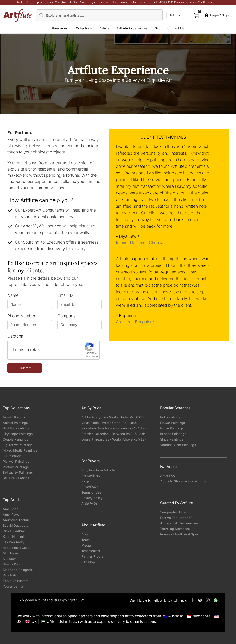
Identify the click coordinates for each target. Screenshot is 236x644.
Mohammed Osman (18, 548)
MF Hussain (12, 553)
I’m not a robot (24, 349)
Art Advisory (91, 476)
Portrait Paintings (16, 467)
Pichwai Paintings (16, 461)
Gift (157, 28)
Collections (84, 28)
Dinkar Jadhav (14, 531)
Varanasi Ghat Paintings (178, 445)
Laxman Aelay (13, 542)
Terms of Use (91, 492)
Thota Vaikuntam (16, 581)
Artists (104, 28)
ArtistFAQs (89, 503)
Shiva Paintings (172, 439)
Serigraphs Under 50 (176, 512)
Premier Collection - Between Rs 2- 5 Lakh (113, 434)
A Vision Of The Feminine (179, 523)
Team (86, 540)
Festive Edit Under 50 (176, 518)
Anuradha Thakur (16, 520)
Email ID (65, 295)
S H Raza (10, 559)
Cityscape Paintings (18, 434)
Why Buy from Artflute (98, 470)
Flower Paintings (173, 423)
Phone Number (21, 316)
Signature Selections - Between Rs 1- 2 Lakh (115, 428)
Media (86, 545)
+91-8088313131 (165, 2)
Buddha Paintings (16, 428)
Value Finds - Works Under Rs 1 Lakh (109, 423)
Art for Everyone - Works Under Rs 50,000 (113, 417)
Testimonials (91, 551)
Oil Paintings (12, 456)
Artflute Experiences (132, 28)
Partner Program (94, 556)
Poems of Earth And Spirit (180, 534)
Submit (25, 368)
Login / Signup (219, 15)
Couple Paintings (15, 439)
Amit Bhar (10, 509)
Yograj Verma (13, 586)
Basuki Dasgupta (16, 525)
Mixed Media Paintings (20, 450)
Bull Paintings (170, 417)
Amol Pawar (12, 514)
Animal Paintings (15, 423)
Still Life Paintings (16, 478)
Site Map (88, 562)
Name (13, 295)
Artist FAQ (168, 476)
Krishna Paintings (173, 434)
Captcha (15, 336)
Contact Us (176, 28)
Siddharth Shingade (18, 570)
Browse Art (60, 28)
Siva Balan (11, 575)
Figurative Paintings (18, 445)
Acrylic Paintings (15, 417)
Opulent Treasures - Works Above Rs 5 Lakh (115, 439)
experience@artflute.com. (200, 2)
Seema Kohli (12, 564)
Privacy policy (92, 498)
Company (66, 316)
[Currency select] (175, 15)
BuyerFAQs (90, 487)
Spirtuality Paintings (18, 472)
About (86, 534)
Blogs (86, 481)
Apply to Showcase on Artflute (183, 481)
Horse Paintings (172, 428)
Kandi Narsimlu (14, 537)
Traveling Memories (175, 529)
